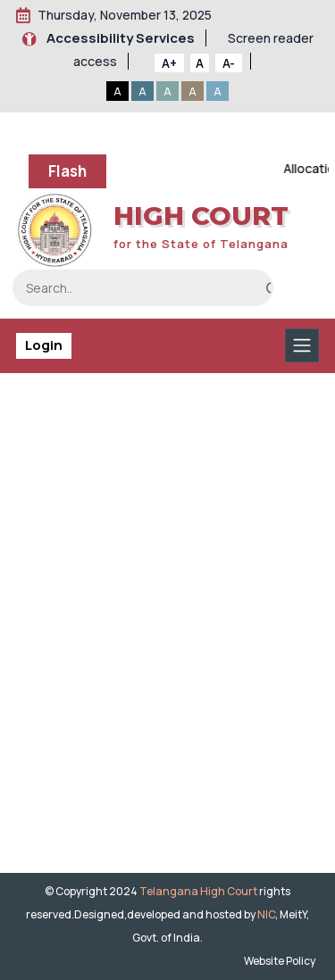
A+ (169, 63)
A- (229, 63)
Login (44, 345)
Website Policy (281, 961)
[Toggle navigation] (302, 345)
